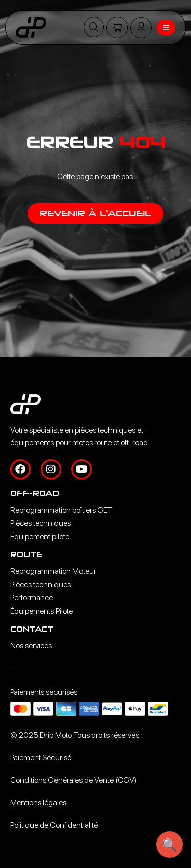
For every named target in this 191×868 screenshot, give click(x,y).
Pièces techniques (40, 523)
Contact (32, 629)
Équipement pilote (40, 536)
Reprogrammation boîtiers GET (61, 510)
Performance (32, 598)
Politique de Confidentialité (54, 825)
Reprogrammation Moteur (53, 571)
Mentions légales (38, 802)
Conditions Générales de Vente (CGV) (73, 780)
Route (26, 554)
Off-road (35, 493)
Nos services (31, 646)
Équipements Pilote (42, 611)
